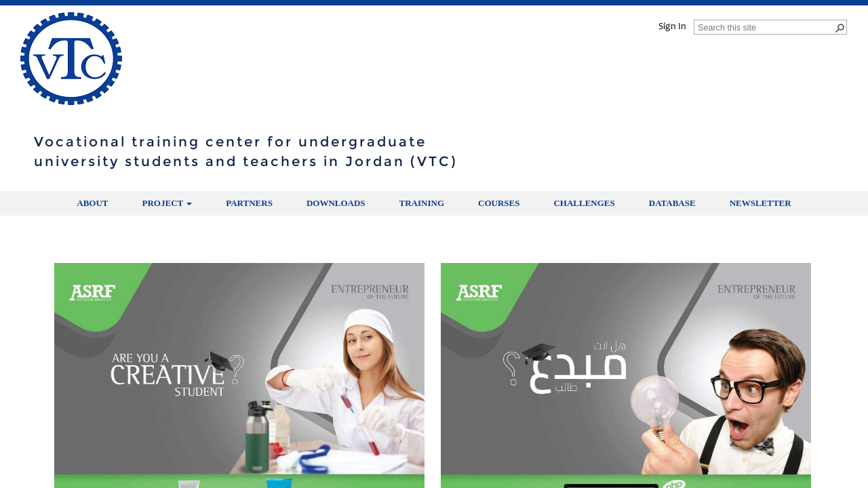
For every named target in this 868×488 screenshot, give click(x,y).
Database (672, 203)
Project (167, 203)
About (92, 203)
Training (422, 203)
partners (249, 203)
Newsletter (761, 203)
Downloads (336, 203)
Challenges (584, 203)
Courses (499, 203)
